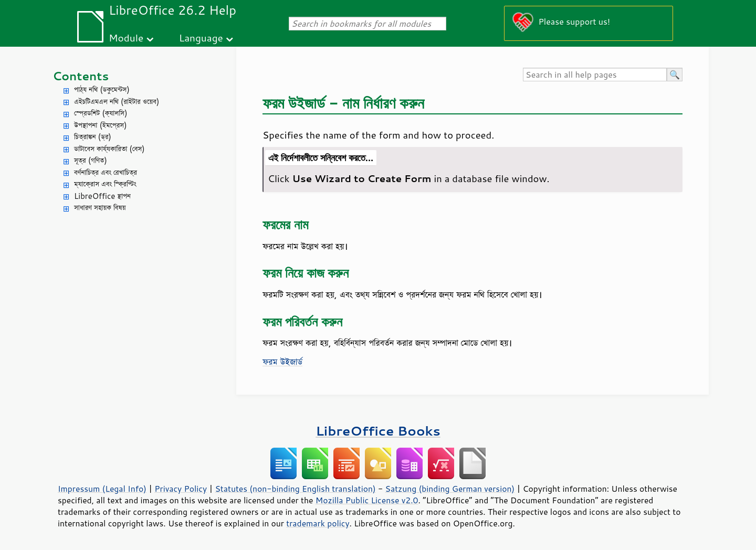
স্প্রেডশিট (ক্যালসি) (101, 113)
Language (201, 38)
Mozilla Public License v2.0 (367, 500)
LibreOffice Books (378, 431)
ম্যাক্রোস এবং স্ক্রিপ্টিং (105, 184)
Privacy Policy (181, 489)
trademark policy (318, 523)
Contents (81, 76)
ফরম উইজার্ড (282, 362)
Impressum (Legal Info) (102, 489)
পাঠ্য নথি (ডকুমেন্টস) (102, 89)
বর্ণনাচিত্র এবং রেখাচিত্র (106, 172)
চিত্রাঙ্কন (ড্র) (93, 137)
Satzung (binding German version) (450, 489)
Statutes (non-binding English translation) (295, 489)
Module (126, 38)
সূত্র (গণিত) (91, 160)
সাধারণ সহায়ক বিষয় (100, 208)
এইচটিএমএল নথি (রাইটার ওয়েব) (117, 102)
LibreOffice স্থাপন (102, 196)
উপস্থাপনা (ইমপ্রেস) (101, 125)
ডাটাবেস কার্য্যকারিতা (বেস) (109, 149)
